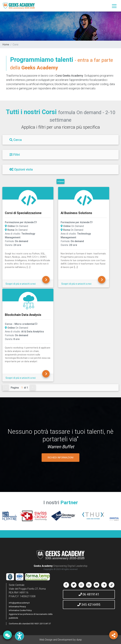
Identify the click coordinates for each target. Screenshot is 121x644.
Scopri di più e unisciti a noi (21, 284)
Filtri (15, 155)
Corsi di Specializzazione (23, 213)
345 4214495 (89, 605)
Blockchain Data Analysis (23, 315)
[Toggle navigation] (114, 6)
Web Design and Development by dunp (61, 640)
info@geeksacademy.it (19, 603)
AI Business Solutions (76, 213)
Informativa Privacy (17, 607)
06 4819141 (89, 594)
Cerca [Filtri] (16, 140)
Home (6, 44)
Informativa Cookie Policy (20, 610)
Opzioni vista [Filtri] (21, 169)
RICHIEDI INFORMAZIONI (61, 457)
